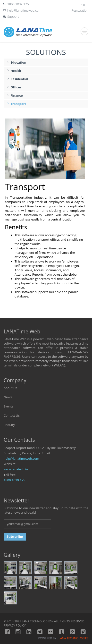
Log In (84, 4)
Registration (80, 10)
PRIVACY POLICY (15, 625)
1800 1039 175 (14, 480)
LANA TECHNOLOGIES (73, 638)
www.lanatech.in (16, 469)
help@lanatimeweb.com (21, 458)
